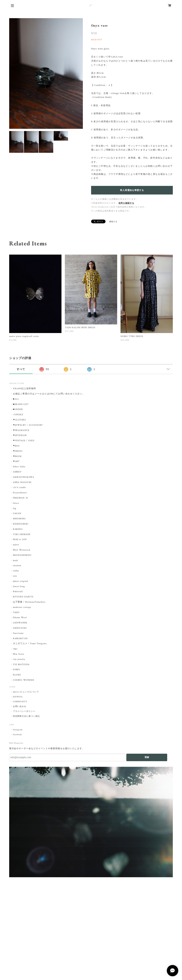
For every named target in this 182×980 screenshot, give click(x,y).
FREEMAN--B (20, 498)
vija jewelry (19, 659)
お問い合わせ (20, 706)
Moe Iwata (19, 654)
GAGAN (17, 513)
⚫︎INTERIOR (20, 435)
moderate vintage (22, 607)
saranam (17, 565)
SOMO (17, 670)
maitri (16, 545)
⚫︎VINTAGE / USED (24, 441)
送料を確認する (126, 203)
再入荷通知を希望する (132, 190)
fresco (16, 503)
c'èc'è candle (19, 487)
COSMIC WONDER (24, 680)
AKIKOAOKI (20, 628)
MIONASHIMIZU (22, 555)
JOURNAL (18, 697)
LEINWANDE (20, 623)
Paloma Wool (20, 617)
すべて (21, 369)
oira (15, 576)
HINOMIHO (19, 519)
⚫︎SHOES (18, 451)
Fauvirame (18, 633)
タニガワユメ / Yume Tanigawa (30, 644)
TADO (16, 612)
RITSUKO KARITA (23, 597)
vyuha (16, 571)
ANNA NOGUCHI (22, 482)
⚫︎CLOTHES (19, 420)
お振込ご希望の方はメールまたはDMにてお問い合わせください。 (49, 394)
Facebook (17, 735)
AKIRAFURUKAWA (24, 477)
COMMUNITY (20, 702)
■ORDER (18, 409)
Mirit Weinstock (22, 550)
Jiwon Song (19, 586)
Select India (19, 467)
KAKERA (18, 529)
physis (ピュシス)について (26, 692)
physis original (21, 581)
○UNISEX (18, 415)
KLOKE (17, 675)
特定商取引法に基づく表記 (26, 716)
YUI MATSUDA (21, 664)
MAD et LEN (20, 539)
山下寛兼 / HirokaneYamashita (29, 602)
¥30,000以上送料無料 (24, 389)
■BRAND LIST (21, 404)
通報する (113, 222)
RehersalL (18, 591)
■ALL (16, 399)
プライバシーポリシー (24, 711)
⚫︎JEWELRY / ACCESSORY (28, 425)
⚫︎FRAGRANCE (21, 430)
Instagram (18, 730)
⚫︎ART (16, 461)
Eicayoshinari (20, 493)
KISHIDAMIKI (21, 524)
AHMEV (17, 472)
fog (15, 508)
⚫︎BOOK (17, 456)
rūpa (15, 649)
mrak (16, 560)
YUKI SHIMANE (22, 534)
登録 (147, 757)
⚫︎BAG (16, 446)
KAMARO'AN (20, 638)
